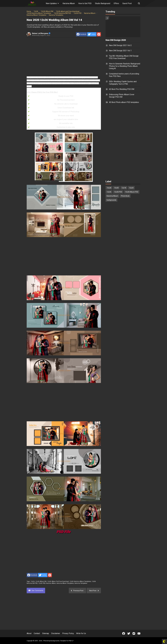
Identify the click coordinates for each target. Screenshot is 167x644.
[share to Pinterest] (99, 34)
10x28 (109, 188)
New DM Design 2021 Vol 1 (120, 51)
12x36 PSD (42, 583)
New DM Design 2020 (116, 40)
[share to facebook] (81, 34)
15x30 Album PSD (132, 192)
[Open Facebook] (124, 633)
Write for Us (81, 633)
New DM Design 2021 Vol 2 (120, 45)
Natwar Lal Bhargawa (41, 33)
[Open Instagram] (134, 633)
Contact (37, 633)
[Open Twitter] (129, 633)
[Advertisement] (64, 57)
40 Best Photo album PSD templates (124, 102)
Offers (116, 3)
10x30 (116, 188)
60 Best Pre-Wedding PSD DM (122, 89)
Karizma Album (69, 3)
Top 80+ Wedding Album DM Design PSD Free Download (124, 57)
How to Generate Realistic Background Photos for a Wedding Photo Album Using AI (125, 66)
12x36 (33, 581)
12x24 (131, 188)
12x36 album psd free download (58, 581)
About (29, 633)
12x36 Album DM (41, 581)
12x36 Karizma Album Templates (80, 581)
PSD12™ (71, 641)
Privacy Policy (68, 633)
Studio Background (103, 3)
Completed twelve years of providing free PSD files (124, 75)
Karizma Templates (81, 583)
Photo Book (125, 196)
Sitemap (46, 633)
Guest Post (127, 3)
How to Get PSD (85, 3)
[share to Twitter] (92, 34)
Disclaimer (56, 633)
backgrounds (111, 200)
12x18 (124, 188)
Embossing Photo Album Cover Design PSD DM (122, 96)
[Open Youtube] (139, 633)
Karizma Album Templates (65, 583)
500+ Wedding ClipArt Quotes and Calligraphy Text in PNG (123, 83)
